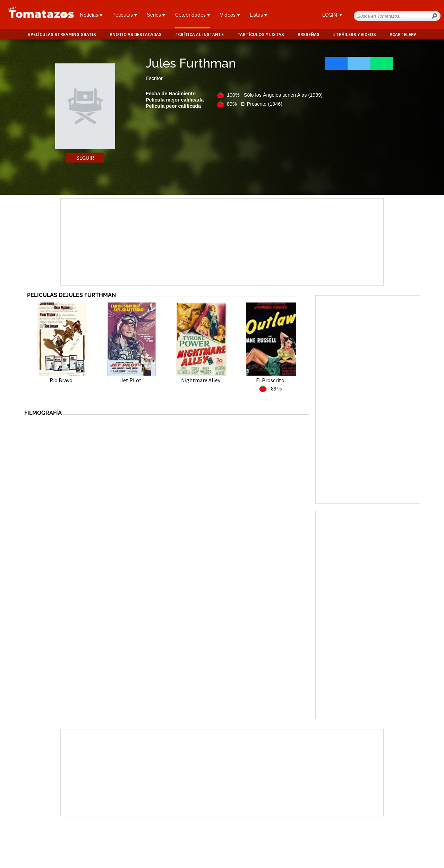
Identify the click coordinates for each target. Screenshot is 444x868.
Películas (125, 15)
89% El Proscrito (255, 104)
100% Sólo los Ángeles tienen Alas (275, 95)
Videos (230, 15)
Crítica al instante (201, 34)
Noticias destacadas (137, 34)
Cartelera (404, 34)
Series (156, 15)
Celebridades (193, 15)
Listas (258, 15)
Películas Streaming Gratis (63, 34)
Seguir (85, 158)
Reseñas (310, 34)
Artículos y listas (262, 34)
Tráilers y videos (356, 34)
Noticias (91, 15)
